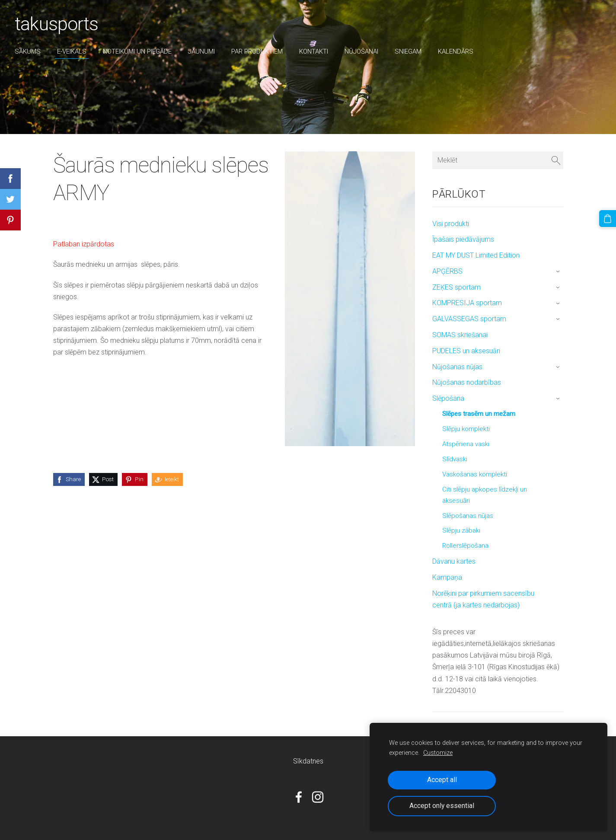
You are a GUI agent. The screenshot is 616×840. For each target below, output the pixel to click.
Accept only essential (442, 806)
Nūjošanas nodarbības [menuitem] (467, 382)
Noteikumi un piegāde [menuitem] (140, 51)
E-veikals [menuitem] (74, 51)
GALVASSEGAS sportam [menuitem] (469, 319)
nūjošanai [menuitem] (364, 51)
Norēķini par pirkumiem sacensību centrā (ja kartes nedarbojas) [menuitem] (483, 599)
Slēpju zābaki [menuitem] (461, 530)
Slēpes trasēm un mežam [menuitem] (479, 414)
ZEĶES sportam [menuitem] (456, 287)
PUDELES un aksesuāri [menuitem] (466, 351)
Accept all (442, 780)
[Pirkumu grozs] (608, 218)
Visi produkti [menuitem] (451, 224)
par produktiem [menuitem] (260, 51)
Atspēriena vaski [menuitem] (466, 444)
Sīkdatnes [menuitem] (308, 761)
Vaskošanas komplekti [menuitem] (475, 474)
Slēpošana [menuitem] (448, 398)
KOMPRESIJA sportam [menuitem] (467, 303)
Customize (438, 753)
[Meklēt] (498, 160)
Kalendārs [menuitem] (458, 51)
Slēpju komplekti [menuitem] (466, 429)
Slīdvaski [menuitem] (455, 459)
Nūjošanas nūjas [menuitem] (457, 367)
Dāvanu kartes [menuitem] (454, 561)
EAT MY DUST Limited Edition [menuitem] (476, 255)
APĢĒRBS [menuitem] (447, 271)
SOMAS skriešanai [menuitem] (460, 335)
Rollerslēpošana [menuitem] (465, 546)
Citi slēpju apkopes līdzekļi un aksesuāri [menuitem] (485, 495)
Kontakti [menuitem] (316, 51)
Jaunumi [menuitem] (204, 51)
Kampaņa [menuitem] (447, 577)
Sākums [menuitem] (30, 51)
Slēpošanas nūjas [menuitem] (468, 516)
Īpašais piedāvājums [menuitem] (463, 239)
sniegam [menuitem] (411, 51)
